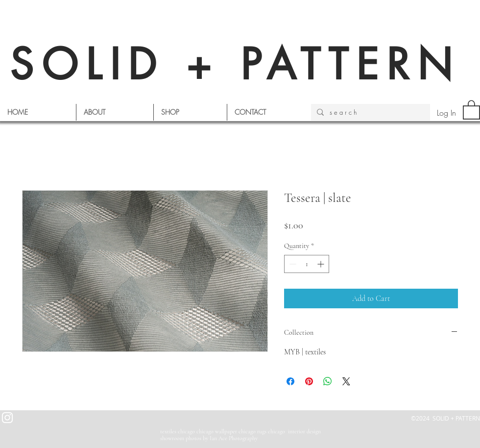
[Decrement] (292, 264)
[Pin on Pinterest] (309, 381)
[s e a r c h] (370, 112)
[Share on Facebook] (290, 381)
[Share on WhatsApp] (328, 381)
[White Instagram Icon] (7, 418)
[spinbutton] (307, 264)
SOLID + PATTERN (235, 64)
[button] (471, 109)
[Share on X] (346, 381)
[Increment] (322, 264)
